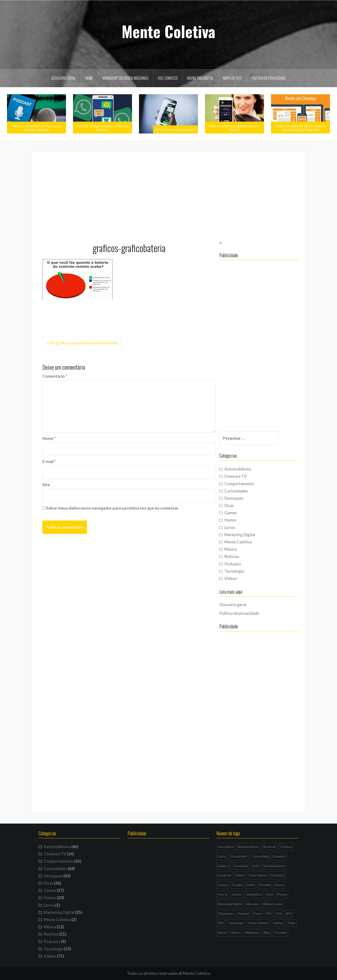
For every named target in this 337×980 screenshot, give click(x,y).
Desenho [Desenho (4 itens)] (279, 856)
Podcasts (241, 564)
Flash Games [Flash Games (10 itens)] (258, 875)
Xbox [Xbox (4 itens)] (267, 933)
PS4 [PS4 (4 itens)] (279, 914)
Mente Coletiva (168, 31)
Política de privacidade (269, 78)
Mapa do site (232, 78)
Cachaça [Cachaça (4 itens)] (286, 847)
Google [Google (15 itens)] (237, 885)
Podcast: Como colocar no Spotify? (176, 129)
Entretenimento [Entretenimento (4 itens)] (274, 866)
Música (239, 549)
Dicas (238, 505)
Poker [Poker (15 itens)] (258, 914)
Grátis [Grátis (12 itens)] (251, 885)
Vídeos (239, 578)
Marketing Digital (200, 78)
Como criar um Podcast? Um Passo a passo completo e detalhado (37, 127)
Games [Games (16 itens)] (223, 885)
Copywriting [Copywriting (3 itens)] (260, 856)
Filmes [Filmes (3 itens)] (240, 875)
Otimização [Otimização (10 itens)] (226, 914)
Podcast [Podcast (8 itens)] (244, 914)
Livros (238, 527)
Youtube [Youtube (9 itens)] (281, 933)
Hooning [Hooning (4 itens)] (265, 885)
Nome (49, 438)
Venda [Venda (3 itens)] (222, 933)
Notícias (240, 556)
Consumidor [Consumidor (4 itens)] (239, 856)
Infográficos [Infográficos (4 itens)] (254, 894)
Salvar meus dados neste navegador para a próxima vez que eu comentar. (113, 508)
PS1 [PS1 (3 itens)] (269, 914)
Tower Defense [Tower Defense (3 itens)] (258, 923)
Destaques (243, 498)
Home (89, 78)
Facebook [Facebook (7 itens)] (225, 875)
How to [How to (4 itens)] (223, 894)
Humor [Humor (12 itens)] (237, 894)
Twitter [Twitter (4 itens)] (278, 923)
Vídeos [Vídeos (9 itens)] (236, 933)
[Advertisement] (168, 195)
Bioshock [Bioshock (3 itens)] (269, 847)
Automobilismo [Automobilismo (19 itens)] (248, 847)
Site (46, 485)
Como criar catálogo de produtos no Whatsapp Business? (103, 127)
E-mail (49, 461)
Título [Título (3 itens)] (291, 923)
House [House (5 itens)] (280, 885)
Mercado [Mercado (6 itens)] (252, 904)
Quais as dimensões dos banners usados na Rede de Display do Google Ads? (301, 127)
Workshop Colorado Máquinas (125, 78)
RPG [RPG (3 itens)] (289, 914)
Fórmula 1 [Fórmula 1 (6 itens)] (278, 875)
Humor (239, 520)
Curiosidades (245, 491)
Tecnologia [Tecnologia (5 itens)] (236, 923)
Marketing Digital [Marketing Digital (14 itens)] (230, 904)
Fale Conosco (168, 78)
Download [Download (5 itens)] (241, 866)
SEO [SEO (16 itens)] (221, 923)
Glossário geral (64, 78)
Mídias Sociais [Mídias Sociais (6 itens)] (272, 904)
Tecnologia (243, 571)
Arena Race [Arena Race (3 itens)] (226, 847)
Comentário (55, 376)
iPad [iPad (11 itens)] (270, 894)
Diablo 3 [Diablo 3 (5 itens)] (224, 866)
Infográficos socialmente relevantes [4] (83, 343)
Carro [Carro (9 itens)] (222, 856)
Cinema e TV (244, 476)
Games (239, 513)
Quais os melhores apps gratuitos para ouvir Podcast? (235, 127)
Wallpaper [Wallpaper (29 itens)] (252, 933)
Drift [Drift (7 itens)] (256, 866)
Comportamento (248, 484)
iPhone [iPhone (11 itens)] (282, 894)
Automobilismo (247, 469)
